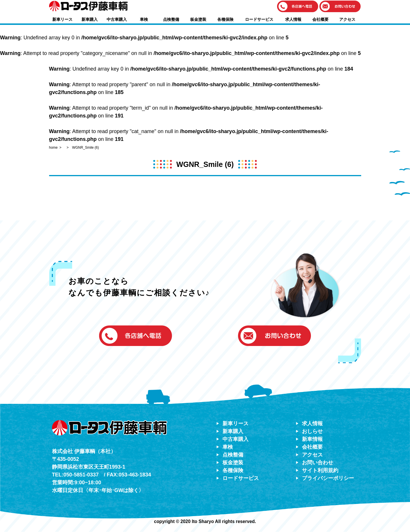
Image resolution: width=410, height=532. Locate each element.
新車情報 (312, 439)
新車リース (62, 19)
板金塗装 (198, 19)
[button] (298, 7)
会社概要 (320, 19)
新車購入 (90, 19)
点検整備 (171, 19)
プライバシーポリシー (328, 478)
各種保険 (225, 19)
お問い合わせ (318, 463)
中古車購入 (117, 19)
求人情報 (293, 19)
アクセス (347, 19)
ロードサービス (259, 19)
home (53, 148)
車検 (144, 19)
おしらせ (312, 431)
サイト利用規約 (320, 470)
